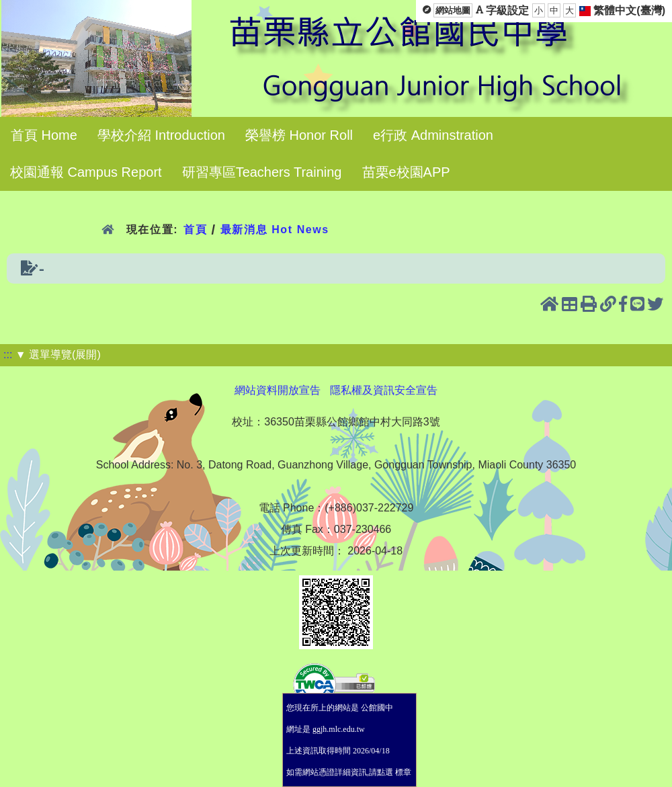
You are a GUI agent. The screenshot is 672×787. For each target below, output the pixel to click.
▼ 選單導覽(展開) (58, 355)
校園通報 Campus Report (86, 172)
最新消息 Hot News (275, 230)
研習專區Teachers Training (262, 172)
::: (8, 355)
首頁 (195, 230)
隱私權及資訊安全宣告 (384, 390)
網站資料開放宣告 (278, 390)
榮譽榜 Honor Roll (299, 135)
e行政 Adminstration (433, 135)
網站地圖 (453, 10)
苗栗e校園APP (406, 172)
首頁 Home (44, 135)
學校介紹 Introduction (161, 135)
